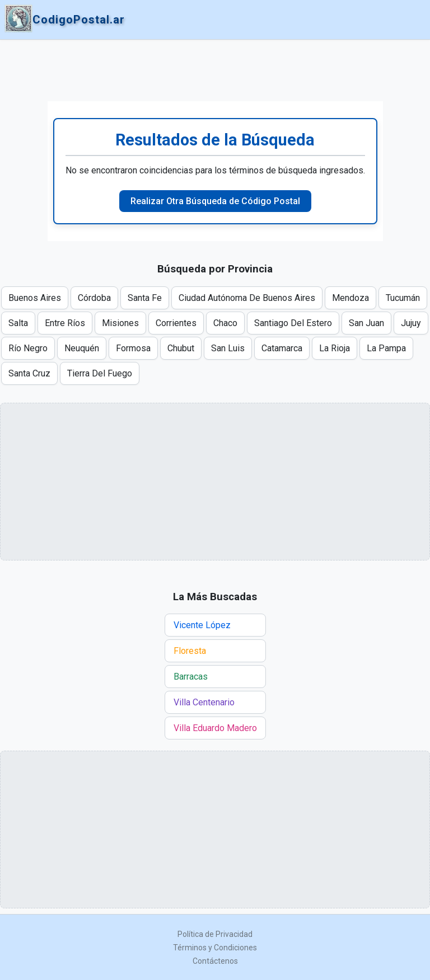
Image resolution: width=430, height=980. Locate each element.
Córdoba (94, 298)
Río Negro (28, 348)
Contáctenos (215, 961)
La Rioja (335, 348)
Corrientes (176, 323)
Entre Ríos (65, 323)
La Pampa (386, 348)
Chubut (181, 348)
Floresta (190, 651)
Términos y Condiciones (215, 948)
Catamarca (282, 348)
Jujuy (411, 323)
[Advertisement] (215, 70)
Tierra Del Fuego (100, 373)
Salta (18, 323)
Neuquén (82, 348)
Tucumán (403, 298)
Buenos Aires (35, 298)
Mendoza (350, 298)
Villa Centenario (204, 702)
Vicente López (202, 625)
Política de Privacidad (215, 934)
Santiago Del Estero (293, 323)
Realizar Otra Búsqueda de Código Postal (215, 201)
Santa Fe (145, 298)
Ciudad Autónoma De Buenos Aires (247, 298)
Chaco (225, 323)
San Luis (228, 348)
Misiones (120, 323)
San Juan (366, 323)
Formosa (133, 348)
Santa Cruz (29, 373)
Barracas (191, 677)
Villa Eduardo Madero (215, 728)
